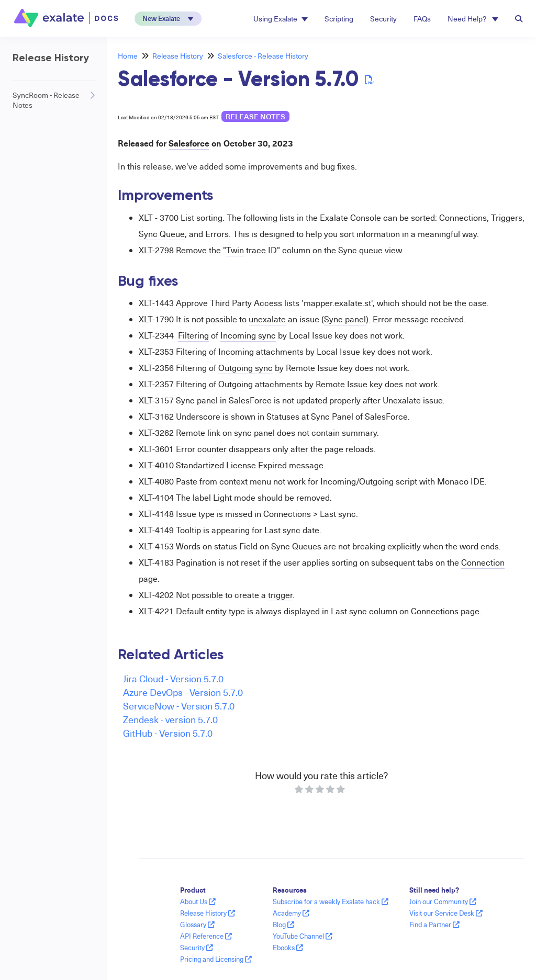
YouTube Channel (303, 936)
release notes (255, 116)
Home (128, 56)
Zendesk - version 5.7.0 (170, 719)
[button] (168, 19)
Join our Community (443, 902)
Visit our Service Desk (446, 913)
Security (383, 19)
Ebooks (288, 948)
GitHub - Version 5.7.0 (168, 733)
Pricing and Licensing (216, 959)
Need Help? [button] (473, 19)
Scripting (339, 19)
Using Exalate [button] (281, 19)
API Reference (206, 936)
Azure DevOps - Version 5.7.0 (183, 692)
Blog (283, 925)
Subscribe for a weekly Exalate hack (331, 902)
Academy (291, 913)
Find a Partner (434, 925)
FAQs (422, 19)
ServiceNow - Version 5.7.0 (179, 706)
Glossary (197, 925)
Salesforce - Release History (263, 56)
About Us (198, 902)
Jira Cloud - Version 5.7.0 (173, 678)
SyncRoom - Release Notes (46, 100)
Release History (178, 56)
